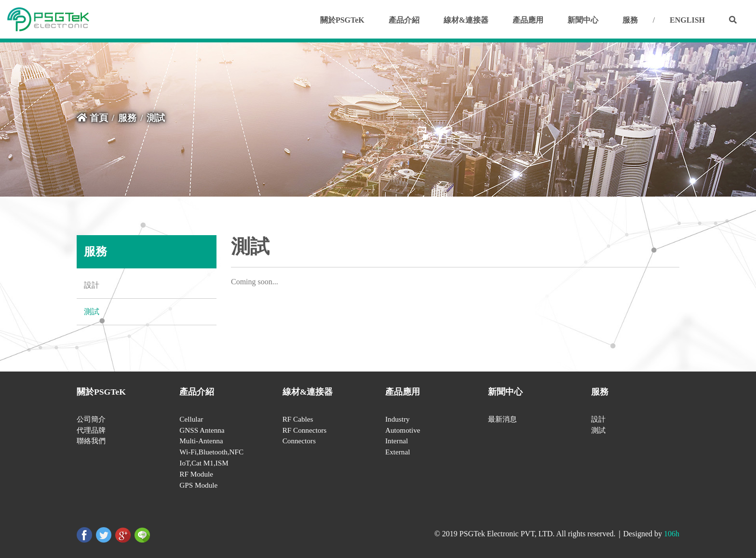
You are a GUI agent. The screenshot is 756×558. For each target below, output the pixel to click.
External (398, 452)
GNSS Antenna (202, 430)
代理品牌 (91, 430)
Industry (398, 419)
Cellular (191, 419)
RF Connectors (305, 430)
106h (672, 534)
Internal (397, 441)
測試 (92, 312)
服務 (127, 118)
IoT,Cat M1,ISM (204, 463)
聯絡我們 (91, 441)
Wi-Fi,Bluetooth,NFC (211, 452)
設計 (92, 285)
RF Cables (298, 419)
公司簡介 (91, 419)
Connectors (299, 441)
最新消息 (502, 419)
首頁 (92, 118)
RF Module (196, 474)
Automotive (403, 430)
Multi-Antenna (201, 441)
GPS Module (198, 485)
